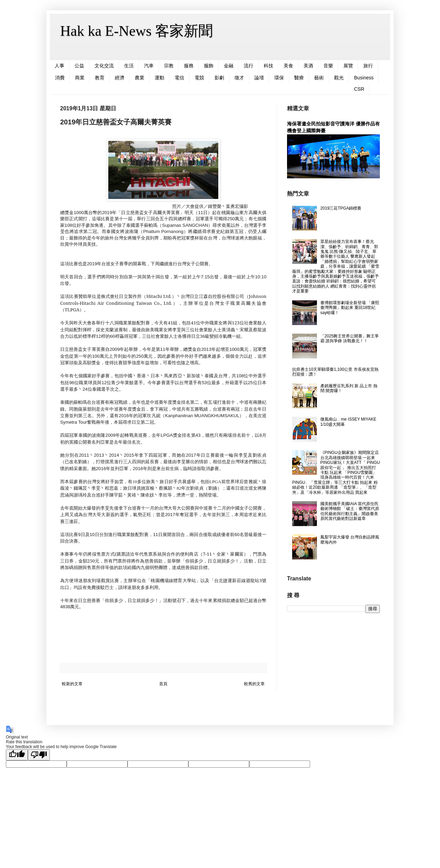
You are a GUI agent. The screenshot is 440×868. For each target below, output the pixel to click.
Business (364, 78)
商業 (80, 78)
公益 (79, 66)
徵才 (239, 78)
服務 (189, 66)
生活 (129, 66)
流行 (249, 66)
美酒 (308, 66)
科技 (268, 66)
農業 (140, 78)
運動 (159, 78)
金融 (229, 66)
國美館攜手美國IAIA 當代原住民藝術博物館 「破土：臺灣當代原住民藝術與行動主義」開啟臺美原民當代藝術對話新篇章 (350, 511)
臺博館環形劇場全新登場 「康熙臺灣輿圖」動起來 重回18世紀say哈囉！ (350, 308)
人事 (59, 66)
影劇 (219, 78)
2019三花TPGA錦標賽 (341, 208)
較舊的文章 (254, 684)
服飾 (209, 66)
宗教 (169, 66)
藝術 (319, 78)
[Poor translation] (39, 755)
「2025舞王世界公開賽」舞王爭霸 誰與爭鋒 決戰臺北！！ (350, 338)
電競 (199, 78)
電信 (179, 78)
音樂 (328, 66)
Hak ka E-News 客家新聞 (136, 31)
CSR (359, 89)
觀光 (339, 78)
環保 (279, 78)
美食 (288, 66)
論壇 (259, 78)
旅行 (368, 66)
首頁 (163, 684)
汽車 (149, 66)
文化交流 (104, 66)
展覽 (348, 66)
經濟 (120, 78)
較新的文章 (72, 684)
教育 (100, 78)
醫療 (299, 78)
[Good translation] (17, 755)
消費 (60, 78)
